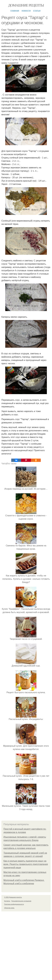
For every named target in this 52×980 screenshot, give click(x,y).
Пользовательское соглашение (21, 901)
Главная (15, 11)
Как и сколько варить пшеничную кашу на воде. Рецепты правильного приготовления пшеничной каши (26, 864)
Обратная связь (9, 908)
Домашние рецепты (26, 5)
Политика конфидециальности (14, 904)
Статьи (37, 11)
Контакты (7, 901)
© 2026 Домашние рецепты (13, 897)
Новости (26, 11)
